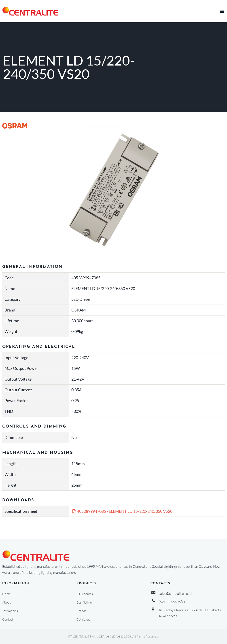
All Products (85, 594)
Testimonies (10, 611)
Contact (8, 619)
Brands (81, 611)
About (6, 602)
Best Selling (84, 602)
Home (6, 594)
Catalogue (83, 619)
